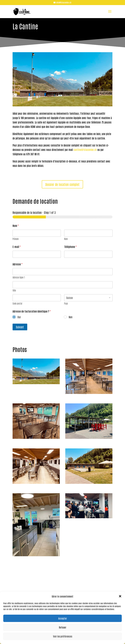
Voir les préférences (63, 636)
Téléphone (70, 247)
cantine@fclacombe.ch (86, 150)
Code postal (17, 303)
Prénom (16, 239)
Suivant (20, 327)
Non (70, 317)
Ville (14, 290)
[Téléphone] (88, 254)
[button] (120, 596)
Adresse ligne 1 (19, 277)
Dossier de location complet (62, 184)
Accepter (63, 618)
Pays (66, 303)
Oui (19, 317)
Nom (66, 239)
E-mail (17, 247)
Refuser (63, 627)
